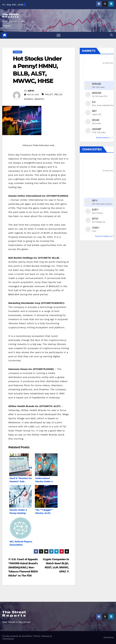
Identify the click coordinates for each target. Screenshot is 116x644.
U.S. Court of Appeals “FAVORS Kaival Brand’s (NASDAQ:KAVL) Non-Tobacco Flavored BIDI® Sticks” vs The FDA (23, 567)
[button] (111, 35)
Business (18, 52)
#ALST (49, 94)
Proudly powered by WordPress (17, 636)
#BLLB (58, 94)
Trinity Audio (38, 145)
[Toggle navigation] (59, 35)
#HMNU (29, 99)
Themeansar (8, 639)
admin (31, 91)
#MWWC (39, 99)
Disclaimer (109, 637)
